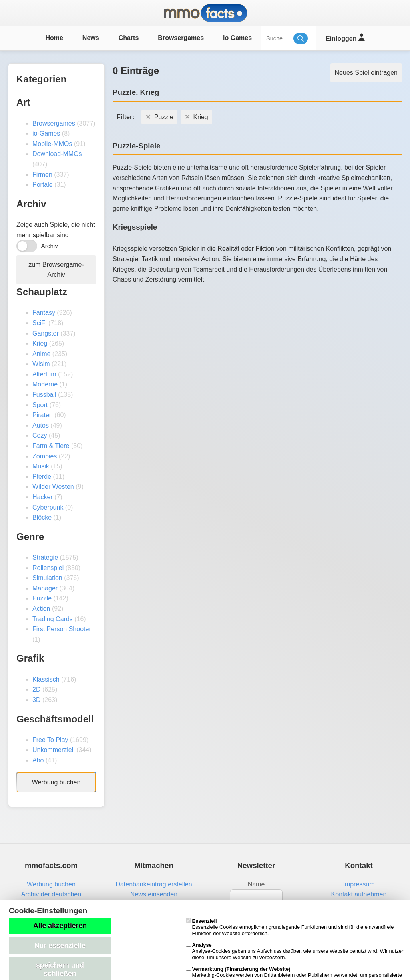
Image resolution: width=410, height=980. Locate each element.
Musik (41, 466)
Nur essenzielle (60, 946)
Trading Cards (53, 619)
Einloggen (345, 37)
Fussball (44, 395)
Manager (45, 588)
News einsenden (154, 894)
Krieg (40, 343)
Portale (43, 185)
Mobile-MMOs (52, 144)
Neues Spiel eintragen (366, 73)
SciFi (40, 323)
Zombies (45, 456)
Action (41, 609)
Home (54, 38)
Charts (129, 38)
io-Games (46, 133)
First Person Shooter (62, 629)
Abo (38, 760)
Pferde (42, 477)
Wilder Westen (53, 487)
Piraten (43, 415)
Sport (40, 405)
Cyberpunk (48, 507)
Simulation (47, 578)
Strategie (45, 557)
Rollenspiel (48, 568)
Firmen (42, 175)
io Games (237, 38)
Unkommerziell (54, 750)
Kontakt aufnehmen (359, 894)
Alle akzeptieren (60, 926)
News (91, 38)
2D (36, 689)
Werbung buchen (56, 782)
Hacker (43, 497)
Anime (41, 354)
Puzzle (42, 598)
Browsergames (181, 38)
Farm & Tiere (51, 446)
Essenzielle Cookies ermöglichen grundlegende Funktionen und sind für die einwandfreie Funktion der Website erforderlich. (290, 927)
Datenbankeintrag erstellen (154, 884)
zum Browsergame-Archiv (56, 270)
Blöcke (42, 517)
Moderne (45, 384)
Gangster (46, 333)
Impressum (359, 884)
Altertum (44, 374)
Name (256, 884)
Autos (41, 425)
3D (36, 700)
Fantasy (44, 313)
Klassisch (46, 679)
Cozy (40, 435)
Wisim (41, 364)
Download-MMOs (57, 154)
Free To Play (50, 740)
